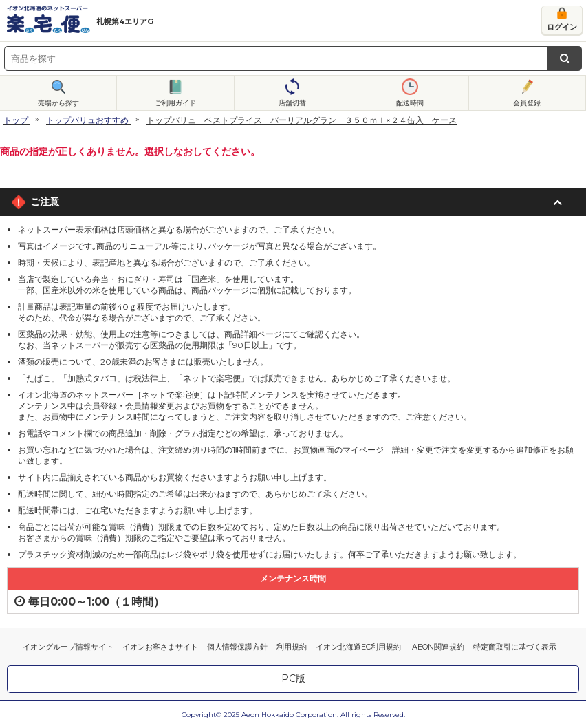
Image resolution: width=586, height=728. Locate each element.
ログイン (562, 27)
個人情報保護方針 (237, 647)
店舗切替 (292, 103)
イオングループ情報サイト (68, 647)
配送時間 (410, 103)
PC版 (293, 678)
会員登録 (527, 103)
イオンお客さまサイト (160, 647)
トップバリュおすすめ (87, 120)
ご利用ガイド (175, 103)
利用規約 (292, 647)
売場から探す (58, 103)
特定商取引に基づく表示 (515, 647)
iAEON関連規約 (437, 647)
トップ (16, 120)
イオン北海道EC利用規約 (358, 647)
